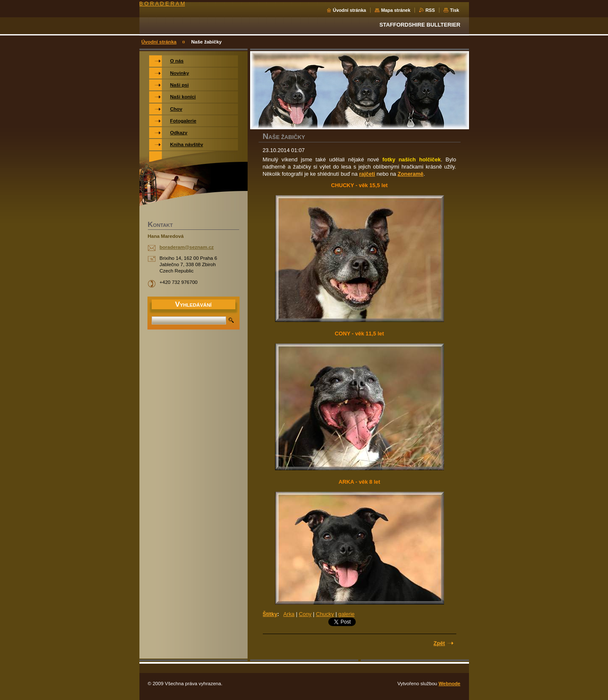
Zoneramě (410, 174)
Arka (289, 614)
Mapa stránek (396, 10)
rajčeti (367, 174)
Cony (305, 614)
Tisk (455, 10)
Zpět (439, 643)
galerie (346, 614)
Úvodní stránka (350, 10)
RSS (430, 10)
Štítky (270, 614)
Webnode (450, 684)
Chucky (325, 614)
